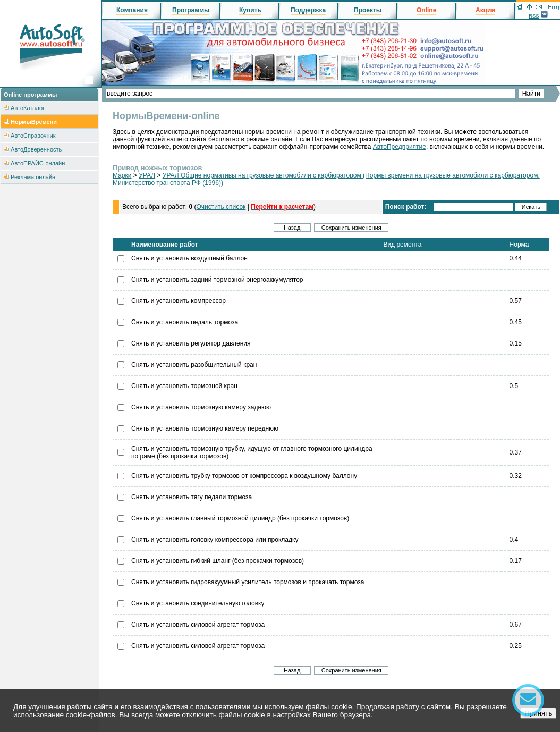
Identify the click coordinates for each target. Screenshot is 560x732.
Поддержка (308, 10)
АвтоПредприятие (400, 147)
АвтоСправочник (33, 136)
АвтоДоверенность (36, 149)
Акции (485, 10)
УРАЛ (147, 175)
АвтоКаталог (28, 108)
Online (426, 10)
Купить (250, 10)
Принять (538, 713)
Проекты (368, 10)
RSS (534, 16)
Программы (191, 10)
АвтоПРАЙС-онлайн (38, 163)
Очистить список (221, 207)
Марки (122, 175)
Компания (132, 10)
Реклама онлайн (33, 177)
